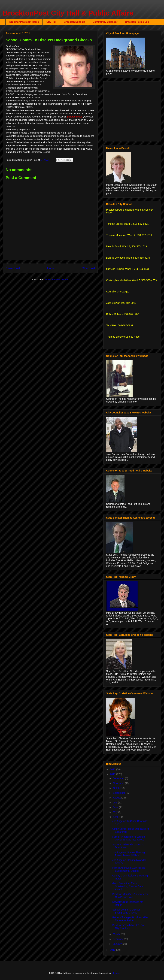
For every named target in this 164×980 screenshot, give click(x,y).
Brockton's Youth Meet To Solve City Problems (130, 927)
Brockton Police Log (137, 22)
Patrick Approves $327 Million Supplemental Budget (129, 869)
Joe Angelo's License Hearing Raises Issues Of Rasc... (129, 854)
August (117, 798)
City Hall (51, 22)
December (119, 778)
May (116, 812)
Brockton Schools (74, 22)
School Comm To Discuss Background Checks (126, 911)
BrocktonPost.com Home (24, 22)
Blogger (116, 973)
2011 (113, 774)
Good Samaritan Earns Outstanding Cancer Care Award (128, 886)
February (118, 939)
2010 (113, 950)
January (118, 944)
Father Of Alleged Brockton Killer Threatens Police (130, 919)
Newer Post (13, 268)
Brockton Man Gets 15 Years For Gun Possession (130, 896)
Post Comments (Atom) (57, 279)
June (116, 807)
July (115, 803)
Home (51, 268)
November (119, 783)
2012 (113, 769)
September (119, 793)
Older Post (88, 268)
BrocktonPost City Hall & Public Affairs (68, 13)
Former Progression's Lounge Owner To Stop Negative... (129, 838)
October (118, 788)
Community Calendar (105, 22)
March (117, 934)
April (116, 817)
